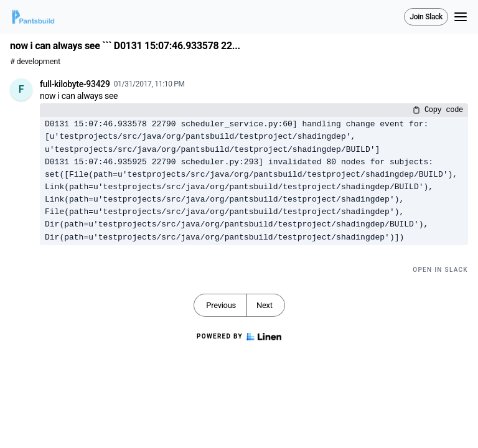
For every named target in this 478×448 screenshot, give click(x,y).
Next (265, 305)
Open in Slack (440, 270)
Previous (221, 305)
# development (35, 61)
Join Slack (426, 17)
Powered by (239, 337)
